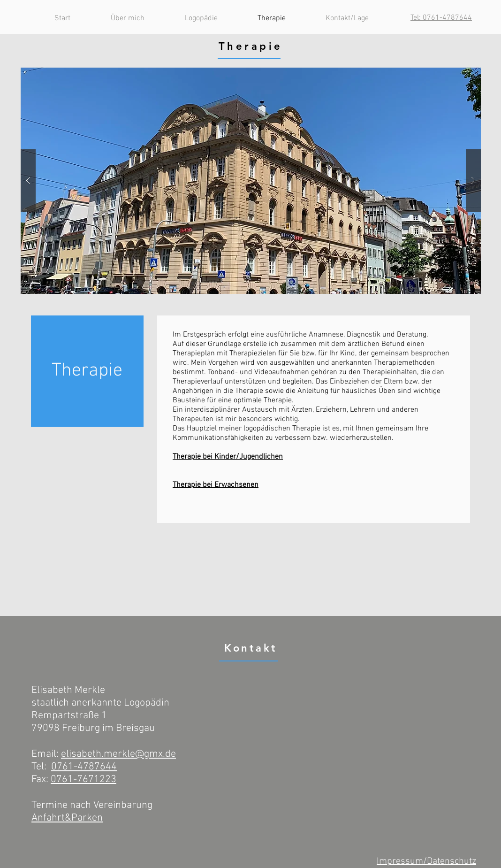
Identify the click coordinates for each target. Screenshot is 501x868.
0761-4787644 (84, 767)
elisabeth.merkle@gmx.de (118, 754)
